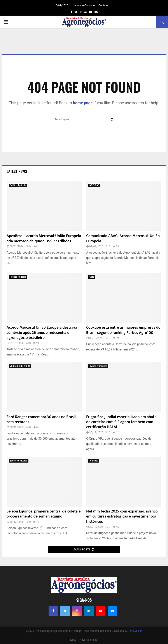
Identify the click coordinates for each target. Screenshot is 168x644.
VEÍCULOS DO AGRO (20, 366)
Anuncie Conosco (84, 5)
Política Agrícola (18, 185)
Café (92, 277)
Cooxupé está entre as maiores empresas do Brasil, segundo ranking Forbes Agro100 (123, 330)
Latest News (17, 171)
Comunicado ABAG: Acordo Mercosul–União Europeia (123, 238)
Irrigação (94, 461)
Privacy (72, 640)
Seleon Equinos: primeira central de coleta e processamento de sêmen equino (44, 514)
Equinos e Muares (19, 461)
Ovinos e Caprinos (98, 366)
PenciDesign (135, 631)
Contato (103, 5)
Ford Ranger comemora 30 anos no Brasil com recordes (41, 419)
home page (83, 103)
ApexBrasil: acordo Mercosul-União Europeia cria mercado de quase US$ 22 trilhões (44, 238)
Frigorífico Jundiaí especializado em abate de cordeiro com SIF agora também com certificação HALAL (121, 422)
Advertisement (88, 640)
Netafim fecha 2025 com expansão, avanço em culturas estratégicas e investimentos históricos (122, 517)
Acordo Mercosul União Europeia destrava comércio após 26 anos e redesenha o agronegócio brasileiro (42, 333)
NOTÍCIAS (94, 185)
